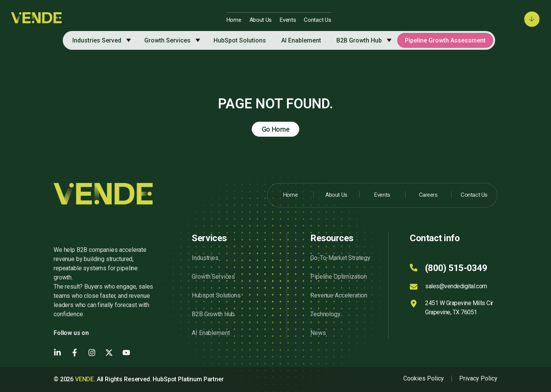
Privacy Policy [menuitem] (478, 378)
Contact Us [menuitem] (317, 20)
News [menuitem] (318, 333)
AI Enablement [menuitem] (301, 40)
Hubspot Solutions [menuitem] (216, 295)
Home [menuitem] (234, 20)
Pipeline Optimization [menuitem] (339, 277)
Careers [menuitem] (428, 195)
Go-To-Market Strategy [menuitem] (340, 258)
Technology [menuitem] (325, 314)
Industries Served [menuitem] (97, 40)
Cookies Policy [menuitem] (424, 378)
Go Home (276, 129)
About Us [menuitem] (261, 20)
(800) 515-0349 (456, 268)
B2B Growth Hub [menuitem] (359, 40)
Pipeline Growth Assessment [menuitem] (445, 40)
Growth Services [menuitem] (167, 40)
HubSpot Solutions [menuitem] (240, 40)
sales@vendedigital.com (456, 286)
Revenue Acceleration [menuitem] (339, 295)
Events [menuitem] (288, 20)
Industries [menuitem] (205, 258)
